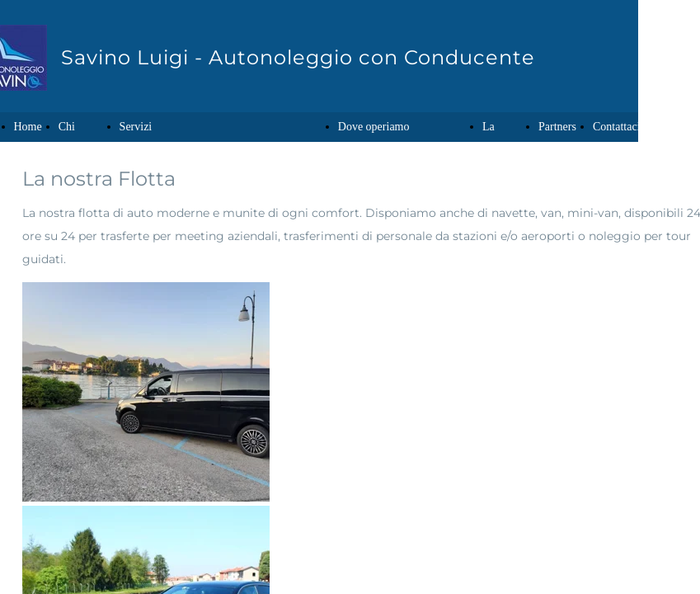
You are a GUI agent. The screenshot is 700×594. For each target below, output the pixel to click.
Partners (557, 127)
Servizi (136, 127)
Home (28, 127)
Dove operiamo (374, 127)
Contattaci (617, 127)
